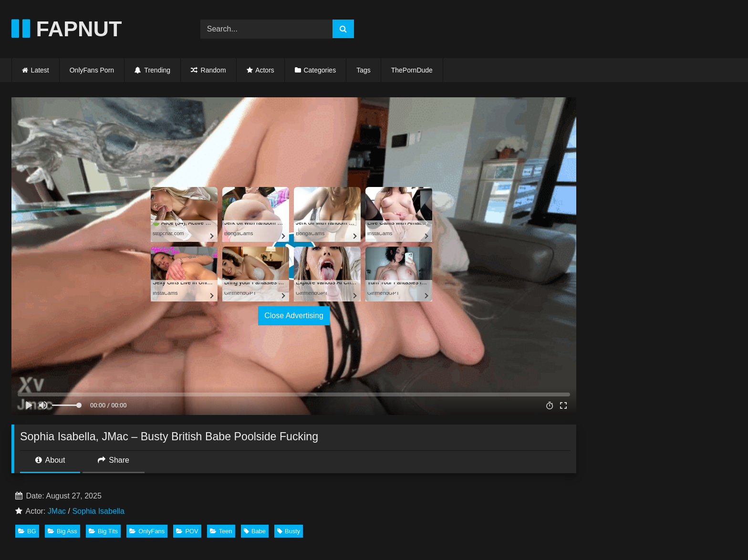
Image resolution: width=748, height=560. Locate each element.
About (50, 460)
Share (114, 460)
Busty (289, 531)
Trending (152, 70)
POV (187, 531)
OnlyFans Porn (92, 70)
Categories (320, 70)
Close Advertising (294, 316)
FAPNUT (67, 29)
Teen (221, 531)
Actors (265, 70)
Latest (40, 70)
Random (208, 70)
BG (27, 531)
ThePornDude (412, 70)
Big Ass (62, 531)
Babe (255, 531)
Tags (364, 70)
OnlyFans (147, 531)
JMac (57, 511)
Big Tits (103, 531)
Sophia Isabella (98, 511)
